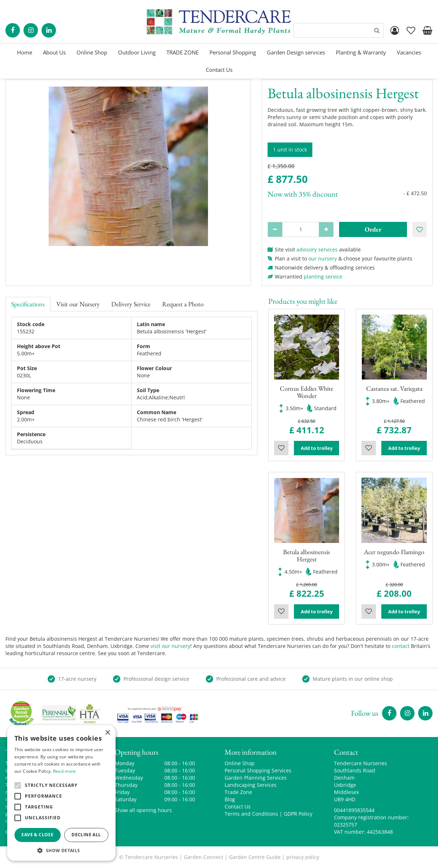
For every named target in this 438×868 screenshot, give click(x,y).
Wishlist (281, 448)
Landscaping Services (251, 785)
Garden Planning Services (256, 778)
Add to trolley (317, 448)
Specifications (28, 304)
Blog (230, 799)
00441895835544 (354, 810)
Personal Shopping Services (258, 770)
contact (401, 646)
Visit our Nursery (78, 304)
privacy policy (303, 857)
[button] (61, 850)
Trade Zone (238, 792)
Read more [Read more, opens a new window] (65, 771)
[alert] (61, 793)
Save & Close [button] (37, 835)
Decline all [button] (86, 835)
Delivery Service (131, 304)
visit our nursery (170, 646)
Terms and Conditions (251, 814)
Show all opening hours (143, 810)
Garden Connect (203, 857)
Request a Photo (183, 304)
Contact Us (238, 806)
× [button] (107, 733)
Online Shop (240, 763)
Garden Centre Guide (255, 857)
